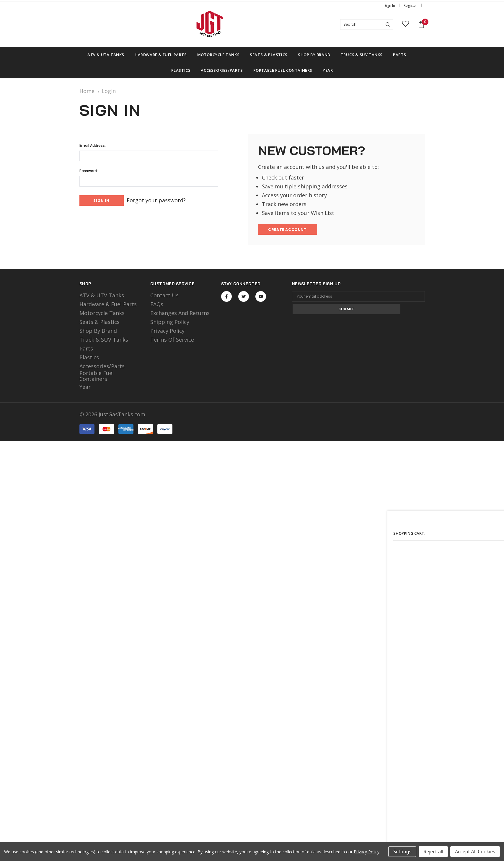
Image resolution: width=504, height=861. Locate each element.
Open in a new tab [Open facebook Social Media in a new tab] (226, 298)
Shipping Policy (170, 323)
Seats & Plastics (100, 323)
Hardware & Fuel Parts (108, 305)
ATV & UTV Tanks (102, 296)
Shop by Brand (98, 332)
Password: (89, 171)
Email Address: (93, 145)
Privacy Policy (167, 332)
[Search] (388, 25)
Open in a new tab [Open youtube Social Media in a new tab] (261, 298)
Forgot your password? (163, 200)
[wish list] (406, 25)
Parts (86, 350)
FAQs (157, 305)
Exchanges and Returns (180, 314)
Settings (402, 852)
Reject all (433, 852)
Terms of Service (172, 341)
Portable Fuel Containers (97, 377)
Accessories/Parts (102, 367)
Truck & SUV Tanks (104, 341)
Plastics (89, 358)
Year (85, 388)
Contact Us (164, 296)
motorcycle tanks (102, 314)
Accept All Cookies (475, 852)
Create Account (288, 230)
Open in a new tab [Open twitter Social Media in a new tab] (244, 298)
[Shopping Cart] (421, 25)
